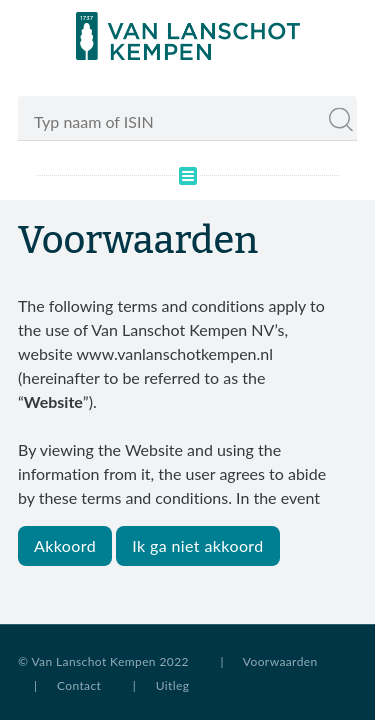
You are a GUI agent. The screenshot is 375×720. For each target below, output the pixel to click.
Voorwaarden (280, 661)
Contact (79, 685)
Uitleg (173, 685)
